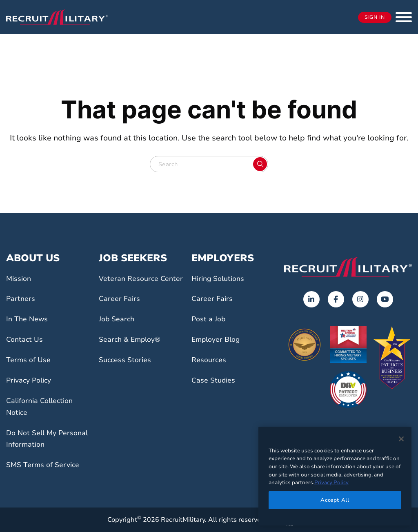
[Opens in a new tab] (311, 299)
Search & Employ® (133, 351)
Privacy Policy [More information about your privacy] (331, 483)
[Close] (401, 439)
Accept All (335, 500)
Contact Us (26, 339)
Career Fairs (121, 310)
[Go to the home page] (348, 267)
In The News (29, 319)
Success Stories (127, 372)
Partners (22, 298)
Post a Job (210, 319)
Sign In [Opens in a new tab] (375, 18)
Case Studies (216, 380)
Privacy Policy (31, 380)
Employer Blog (219, 339)
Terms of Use (30, 360)
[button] (404, 17)
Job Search (118, 331)
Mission (20, 278)
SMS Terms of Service (46, 465)
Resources (210, 360)
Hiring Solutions (221, 278)
